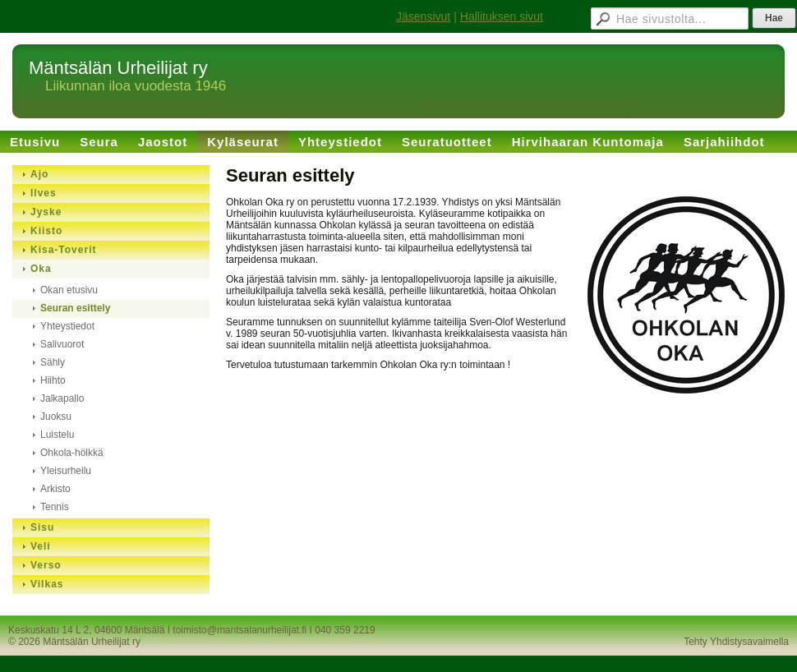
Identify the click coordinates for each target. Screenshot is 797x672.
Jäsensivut (423, 16)
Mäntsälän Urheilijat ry (118, 68)
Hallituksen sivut (502, 16)
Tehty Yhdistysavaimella (736, 642)
